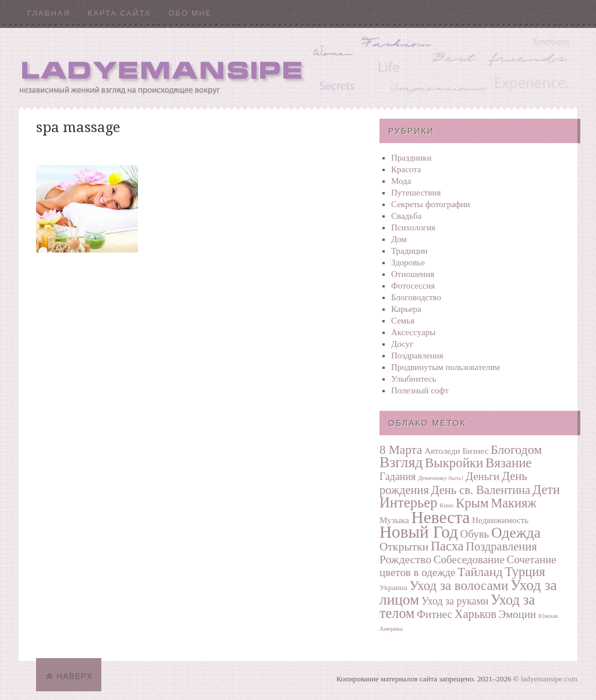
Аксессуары (413, 332)
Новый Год (419, 532)
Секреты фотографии (431, 204)
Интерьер (409, 502)
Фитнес (434, 614)
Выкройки (454, 463)
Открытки (404, 546)
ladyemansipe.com (549, 679)
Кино (446, 505)
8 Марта (401, 450)
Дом (399, 239)
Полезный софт (420, 390)
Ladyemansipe (298, 67)
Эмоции (517, 614)
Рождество (405, 559)
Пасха (447, 546)
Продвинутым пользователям (446, 367)
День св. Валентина (481, 490)
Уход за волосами (459, 586)
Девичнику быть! (441, 478)
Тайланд (480, 572)
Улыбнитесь (414, 379)
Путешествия (416, 193)
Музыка (394, 520)
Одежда (516, 533)
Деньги (483, 476)
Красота (406, 169)
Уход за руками (455, 601)
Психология (413, 228)
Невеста (441, 517)
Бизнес (475, 451)
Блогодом (516, 450)
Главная (49, 13)
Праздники (411, 158)
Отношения (413, 274)
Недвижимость (500, 520)
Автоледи (442, 451)
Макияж (513, 503)
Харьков (476, 614)
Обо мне (190, 13)
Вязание (509, 463)
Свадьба (406, 216)
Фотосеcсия (413, 286)
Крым (472, 503)
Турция (525, 572)
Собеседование (469, 559)
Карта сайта (120, 13)
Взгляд (401, 462)
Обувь (475, 534)
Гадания (398, 477)
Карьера (406, 309)
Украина (393, 587)
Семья (403, 321)
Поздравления (417, 356)
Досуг (402, 344)
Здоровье (408, 262)
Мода (401, 181)
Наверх (74, 676)
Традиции (409, 251)
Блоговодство (416, 297)
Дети (546, 490)
